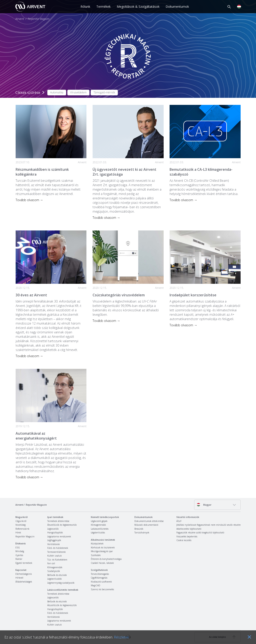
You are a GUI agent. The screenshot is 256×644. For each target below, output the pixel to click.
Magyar (204, 505)
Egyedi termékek (24, 563)
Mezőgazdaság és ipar (102, 551)
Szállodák (96, 555)
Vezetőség (20, 525)
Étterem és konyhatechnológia (106, 559)
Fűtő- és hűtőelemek (58, 548)
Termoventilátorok (57, 552)
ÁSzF (179, 521)
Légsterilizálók (55, 579)
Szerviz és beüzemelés (102, 589)
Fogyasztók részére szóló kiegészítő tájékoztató (200, 533)
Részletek (121, 637)
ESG (18, 547)
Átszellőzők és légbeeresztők (62, 525)
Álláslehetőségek (24, 582)
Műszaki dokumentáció (146, 525)
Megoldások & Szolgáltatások (138, 6)
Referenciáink (22, 529)
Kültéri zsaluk (55, 556)
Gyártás (19, 555)
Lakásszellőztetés (100, 529)
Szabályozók (54, 571)
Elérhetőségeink (24, 574)
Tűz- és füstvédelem (57, 560)
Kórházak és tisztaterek (103, 547)
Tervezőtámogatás (100, 574)
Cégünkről (21, 521)
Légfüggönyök (54, 540)
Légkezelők (53, 529)
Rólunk (85, 6)
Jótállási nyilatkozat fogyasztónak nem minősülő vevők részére (208, 525)
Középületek (97, 544)
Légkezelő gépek (99, 521)
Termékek (103, 6)
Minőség (20, 551)
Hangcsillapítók (55, 533)
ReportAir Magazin (25, 536)
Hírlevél (19, 578)
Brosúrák (139, 529)
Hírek (18, 533)
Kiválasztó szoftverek (101, 582)
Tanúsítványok (142, 533)
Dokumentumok (177, 6)
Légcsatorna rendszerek (59, 536)
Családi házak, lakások (102, 563)
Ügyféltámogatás (99, 578)
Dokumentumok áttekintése (149, 521)
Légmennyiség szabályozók (61, 583)
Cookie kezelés (184, 540)
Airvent (20, 19)
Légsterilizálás (98, 533)
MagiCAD (96, 585)
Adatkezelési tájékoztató (189, 529)
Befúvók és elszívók (57, 575)
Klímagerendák (55, 567)
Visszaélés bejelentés (187, 536)
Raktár (19, 559)
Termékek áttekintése (58, 521)
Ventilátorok (54, 544)
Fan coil (51, 563)
